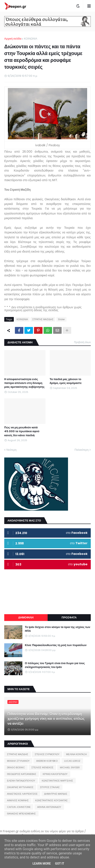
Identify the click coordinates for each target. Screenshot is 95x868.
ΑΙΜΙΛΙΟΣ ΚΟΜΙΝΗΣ (18, 800)
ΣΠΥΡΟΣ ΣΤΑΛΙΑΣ (50, 787)
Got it (60, 864)
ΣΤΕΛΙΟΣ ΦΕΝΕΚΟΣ (42, 767)
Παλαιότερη (82, 450)
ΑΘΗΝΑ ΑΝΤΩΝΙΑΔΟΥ (49, 807)
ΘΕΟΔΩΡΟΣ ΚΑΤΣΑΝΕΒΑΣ (22, 774)
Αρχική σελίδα (13, 39)
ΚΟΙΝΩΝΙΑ (30, 39)
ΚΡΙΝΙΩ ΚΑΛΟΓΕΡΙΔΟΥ (55, 774)
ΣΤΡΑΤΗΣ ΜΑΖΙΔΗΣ (43, 319)
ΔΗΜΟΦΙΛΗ (26, 617)
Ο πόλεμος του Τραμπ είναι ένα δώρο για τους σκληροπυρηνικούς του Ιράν (55, 665)
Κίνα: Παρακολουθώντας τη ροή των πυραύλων (56, 645)
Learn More (42, 864)
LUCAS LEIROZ (72, 761)
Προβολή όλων (82, 342)
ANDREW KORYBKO (47, 761)
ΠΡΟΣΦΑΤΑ (69, 617)
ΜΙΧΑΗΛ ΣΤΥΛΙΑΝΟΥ (18, 761)
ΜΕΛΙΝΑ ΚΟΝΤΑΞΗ (76, 754)
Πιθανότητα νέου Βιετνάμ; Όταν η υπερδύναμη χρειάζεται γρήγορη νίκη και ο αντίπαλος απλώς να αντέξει (46, 719)
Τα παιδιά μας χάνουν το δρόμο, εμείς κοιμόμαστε (66, 381)
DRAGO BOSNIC (16, 767)
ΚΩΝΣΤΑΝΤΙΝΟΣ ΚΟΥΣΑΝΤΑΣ (51, 800)
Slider (61, 319)
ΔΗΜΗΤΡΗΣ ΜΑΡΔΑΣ (56, 794)
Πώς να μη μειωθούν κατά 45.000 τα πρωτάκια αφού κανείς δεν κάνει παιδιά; (22, 431)
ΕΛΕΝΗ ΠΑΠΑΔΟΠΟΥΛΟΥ (21, 781)
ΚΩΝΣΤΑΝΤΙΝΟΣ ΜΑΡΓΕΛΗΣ (57, 781)
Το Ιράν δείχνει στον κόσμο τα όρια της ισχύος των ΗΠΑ (57, 629)
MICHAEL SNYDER (70, 767)
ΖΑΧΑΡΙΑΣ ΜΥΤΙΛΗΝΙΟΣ (20, 787)
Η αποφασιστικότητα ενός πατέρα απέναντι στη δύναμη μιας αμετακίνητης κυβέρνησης (24, 383)
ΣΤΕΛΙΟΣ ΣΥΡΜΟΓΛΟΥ (47, 754)
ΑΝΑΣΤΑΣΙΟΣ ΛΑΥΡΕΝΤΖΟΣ (22, 794)
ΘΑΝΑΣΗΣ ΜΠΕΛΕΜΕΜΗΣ (21, 814)
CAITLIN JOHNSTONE (19, 807)
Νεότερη (11, 450)
